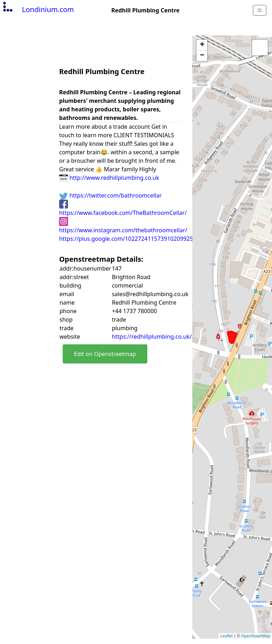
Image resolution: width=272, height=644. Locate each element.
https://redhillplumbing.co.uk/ (152, 337)
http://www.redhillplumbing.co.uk (109, 178)
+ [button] (202, 45)
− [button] (202, 56)
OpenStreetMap (256, 636)
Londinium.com (38, 9)
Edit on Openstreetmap (105, 354)
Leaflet (226, 636)
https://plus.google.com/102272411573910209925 (126, 239)
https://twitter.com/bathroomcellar (110, 195)
